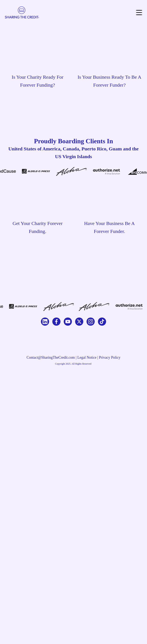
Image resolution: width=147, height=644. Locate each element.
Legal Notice (87, 357)
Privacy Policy (110, 357)
